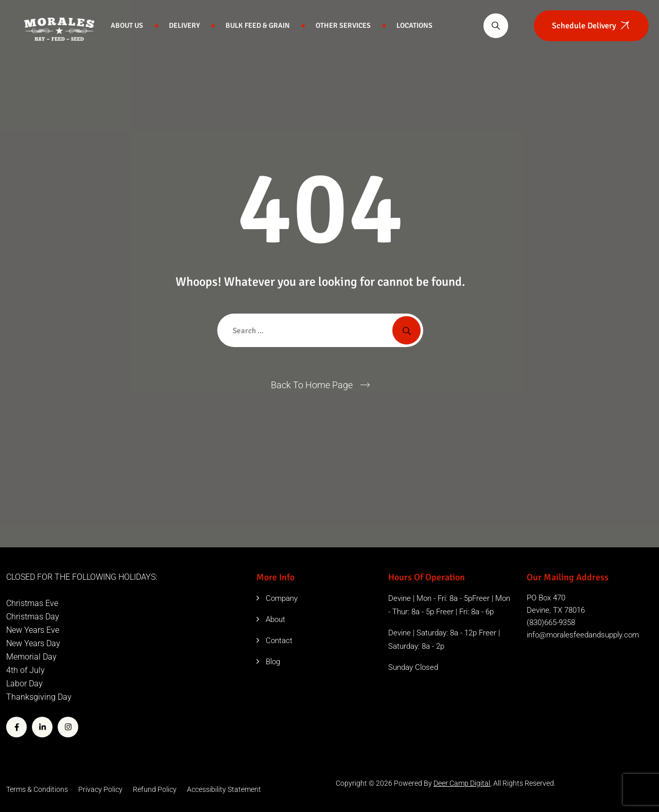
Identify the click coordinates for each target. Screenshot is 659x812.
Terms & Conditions (37, 789)
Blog (273, 662)
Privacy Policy (100, 789)
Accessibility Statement (224, 789)
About (275, 619)
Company (282, 598)
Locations (414, 25)
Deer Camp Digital (462, 783)
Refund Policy (155, 789)
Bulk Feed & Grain (258, 25)
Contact (279, 641)
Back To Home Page (312, 385)
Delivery (184, 25)
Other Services (343, 25)
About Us (127, 25)
